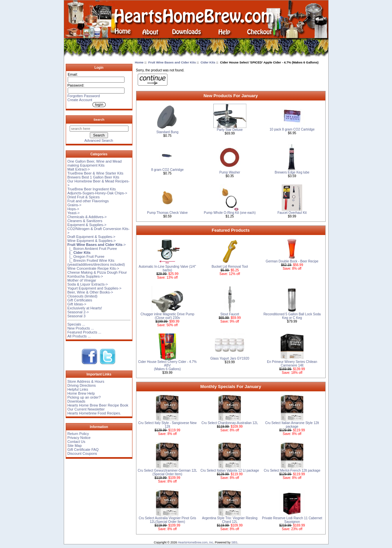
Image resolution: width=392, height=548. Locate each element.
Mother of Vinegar (82, 280)
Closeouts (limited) (82, 296)
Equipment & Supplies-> (87, 225)
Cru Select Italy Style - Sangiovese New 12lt (168, 425)
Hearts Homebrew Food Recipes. (94, 413)
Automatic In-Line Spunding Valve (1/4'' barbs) (167, 268)
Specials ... (76, 324)
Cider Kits (208, 62)
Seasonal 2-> (78, 312)
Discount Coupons (82, 453)
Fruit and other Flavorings (88, 201)
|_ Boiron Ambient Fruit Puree (92, 249)
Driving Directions (82, 385)
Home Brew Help (81, 393)
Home (139, 62)
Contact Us (76, 442)
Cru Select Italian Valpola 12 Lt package (230, 470)
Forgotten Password (84, 96)
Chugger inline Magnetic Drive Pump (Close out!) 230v (167, 316)
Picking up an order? (84, 397)
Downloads (76, 401)
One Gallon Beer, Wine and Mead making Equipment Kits (94, 163)
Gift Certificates (80, 300)
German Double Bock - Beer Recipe (292, 261)
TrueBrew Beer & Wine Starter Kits (95, 173)
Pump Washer (230, 172)
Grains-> (74, 205)
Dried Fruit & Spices (84, 197)
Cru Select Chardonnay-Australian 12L (230, 423)
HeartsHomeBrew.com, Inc (196, 542)
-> (97, 245)
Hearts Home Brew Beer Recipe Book (98, 405)
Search (99, 119)
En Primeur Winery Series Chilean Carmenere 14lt (292, 364)
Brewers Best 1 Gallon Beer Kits (93, 177)
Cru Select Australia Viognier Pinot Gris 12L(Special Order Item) (167, 520)
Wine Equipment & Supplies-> (91, 241)
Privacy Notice (79, 438)
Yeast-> (73, 213)
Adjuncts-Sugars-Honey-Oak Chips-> (97, 193)
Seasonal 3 (76, 316)
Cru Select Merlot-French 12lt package (292, 470)
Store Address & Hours (86, 381)
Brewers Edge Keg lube (292, 172)
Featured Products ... (84, 332)
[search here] (99, 129)
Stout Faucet (230, 314)
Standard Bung (168, 132)
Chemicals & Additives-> (87, 217)
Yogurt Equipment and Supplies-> (94, 288)
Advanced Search (99, 140)
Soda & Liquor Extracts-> (88, 284)
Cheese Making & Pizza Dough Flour (97, 272)
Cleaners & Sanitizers (85, 221)
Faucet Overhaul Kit (292, 213)
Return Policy (78, 434)
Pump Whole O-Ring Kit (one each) (230, 213)
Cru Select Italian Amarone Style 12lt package (292, 425)
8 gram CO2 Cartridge (167, 170)
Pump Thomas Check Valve (167, 213)
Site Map (74, 446)
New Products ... (81, 328)
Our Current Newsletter (86, 409)
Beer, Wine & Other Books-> (90, 292)
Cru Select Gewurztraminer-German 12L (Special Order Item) (167, 472)
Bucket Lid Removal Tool (230, 267)
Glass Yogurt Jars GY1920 (230, 358)
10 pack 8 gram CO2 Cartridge (292, 129)
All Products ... (79, 336)
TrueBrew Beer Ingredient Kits (92, 189)
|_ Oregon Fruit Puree (86, 256)
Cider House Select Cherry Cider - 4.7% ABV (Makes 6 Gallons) (167, 365)
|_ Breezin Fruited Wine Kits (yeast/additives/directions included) (96, 262)
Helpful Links (78, 389)
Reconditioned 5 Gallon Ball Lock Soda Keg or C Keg (292, 316)
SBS (234, 542)
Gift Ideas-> (77, 304)
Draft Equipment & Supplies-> (91, 237)
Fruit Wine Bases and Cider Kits (172, 62)
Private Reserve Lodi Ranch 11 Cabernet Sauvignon (292, 520)
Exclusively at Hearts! (85, 308)
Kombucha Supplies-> (85, 276)
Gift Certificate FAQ (83, 450)
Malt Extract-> (79, 169)
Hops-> (73, 209)
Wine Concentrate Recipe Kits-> (93, 268)
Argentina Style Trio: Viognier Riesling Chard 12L (230, 520)
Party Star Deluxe (230, 130)
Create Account (80, 100)
